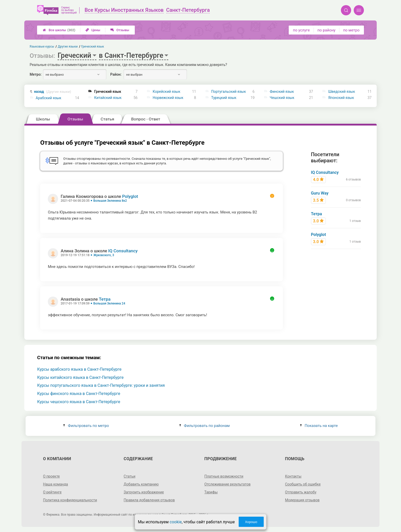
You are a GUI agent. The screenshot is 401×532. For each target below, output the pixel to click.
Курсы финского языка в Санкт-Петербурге (79, 394)
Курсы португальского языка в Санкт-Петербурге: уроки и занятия (101, 385)
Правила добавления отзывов (149, 500)
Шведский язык (342, 92)
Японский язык (341, 98)
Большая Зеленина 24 (109, 303)
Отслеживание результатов (227, 484)
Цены (93, 30)
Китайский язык (108, 98)
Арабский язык (49, 98)
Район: (116, 74)
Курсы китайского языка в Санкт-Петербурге (80, 377)
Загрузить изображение (144, 492)
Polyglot (130, 196)
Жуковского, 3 (104, 255)
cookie (176, 522)
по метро (351, 30)
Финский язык (282, 92)
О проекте (51, 476)
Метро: (36, 74)
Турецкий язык (224, 98)
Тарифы (211, 492)
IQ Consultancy (123, 251)
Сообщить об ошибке (303, 484)
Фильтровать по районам (204, 426)
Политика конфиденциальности (70, 500)
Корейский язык (166, 92)
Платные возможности (224, 476)
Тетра (105, 299)
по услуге (302, 30)
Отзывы (120, 30)
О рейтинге (52, 492)
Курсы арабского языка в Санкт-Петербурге (79, 369)
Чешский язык (282, 98)
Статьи (130, 476)
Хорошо (251, 522)
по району (326, 30)
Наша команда (55, 484)
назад (53, 92)
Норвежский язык (168, 98)
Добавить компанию (141, 484)
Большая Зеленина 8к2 (110, 201)
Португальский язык (229, 92)
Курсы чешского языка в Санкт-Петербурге (79, 402)
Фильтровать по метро (86, 426)
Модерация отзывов (302, 500)
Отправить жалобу (301, 492)
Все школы (59, 30)
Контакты (293, 476)
